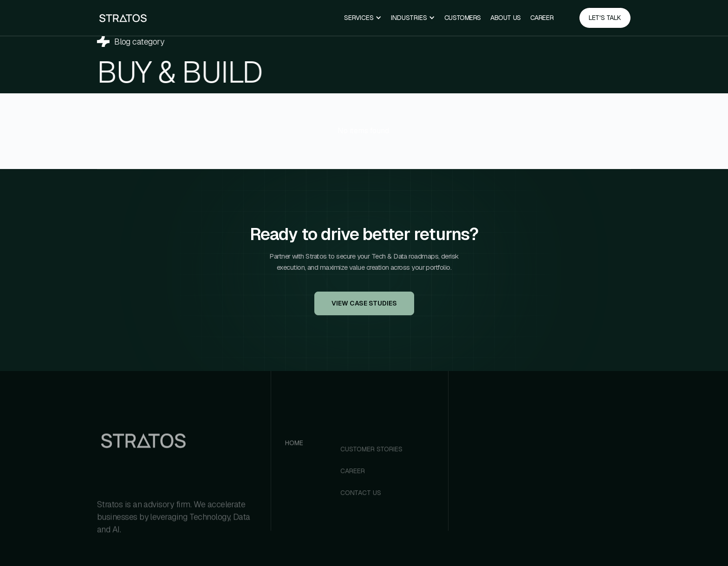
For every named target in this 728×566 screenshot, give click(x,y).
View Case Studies (364, 303)
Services (359, 18)
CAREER (542, 18)
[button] (363, 18)
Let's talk (605, 18)
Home (294, 463)
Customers (463, 18)
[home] (123, 18)
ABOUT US (506, 18)
